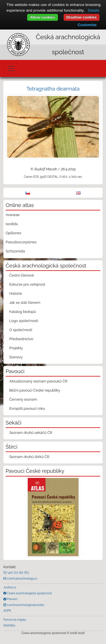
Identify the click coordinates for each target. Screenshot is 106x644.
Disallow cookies (82, 17)
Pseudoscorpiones (21, 242)
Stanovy (16, 357)
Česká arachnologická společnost (29, 593)
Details (94, 10)
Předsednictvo (21, 339)
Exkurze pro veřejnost (27, 284)
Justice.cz (10, 587)
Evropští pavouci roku (27, 408)
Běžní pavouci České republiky (35, 390)
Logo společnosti (24, 321)
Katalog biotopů (23, 312)
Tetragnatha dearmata (53, 89)
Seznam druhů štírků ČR (29, 457)
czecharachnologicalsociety (25, 605)
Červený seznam (23, 399)
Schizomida (15, 251)
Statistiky (9, 625)
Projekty (16, 348)
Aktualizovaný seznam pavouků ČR (38, 381)
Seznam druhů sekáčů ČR (31, 433)
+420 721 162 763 (18, 572)
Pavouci (12, 599)
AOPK (7, 610)
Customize (87, 25)
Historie (16, 293)
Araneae (13, 215)
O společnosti (21, 330)
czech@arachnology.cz (22, 578)
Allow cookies (43, 17)
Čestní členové (22, 275)
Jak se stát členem (25, 303)
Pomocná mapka (15, 620)
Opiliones (13, 233)
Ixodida (12, 224)
